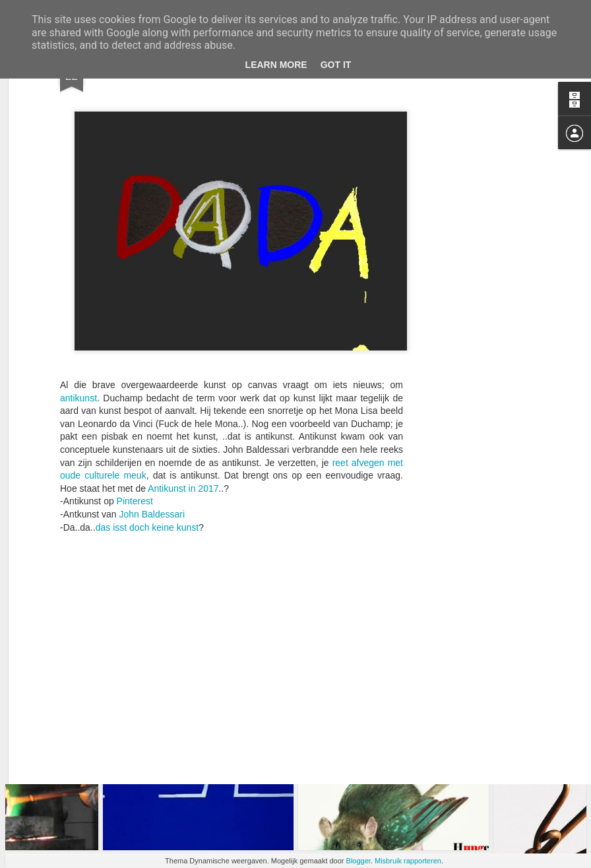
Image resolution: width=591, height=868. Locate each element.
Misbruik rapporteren (408, 861)
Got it (336, 65)
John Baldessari (152, 420)
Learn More (276, 65)
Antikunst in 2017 (183, 394)
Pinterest (135, 407)
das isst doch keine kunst (147, 432)
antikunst (78, 303)
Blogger (358, 861)
